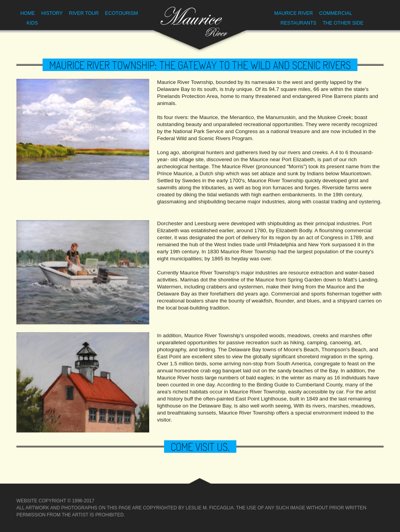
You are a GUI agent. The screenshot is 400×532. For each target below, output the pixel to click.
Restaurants (298, 23)
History (52, 13)
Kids (32, 23)
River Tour (84, 13)
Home (28, 13)
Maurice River (294, 13)
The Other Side (343, 23)
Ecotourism (121, 13)
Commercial (336, 13)
